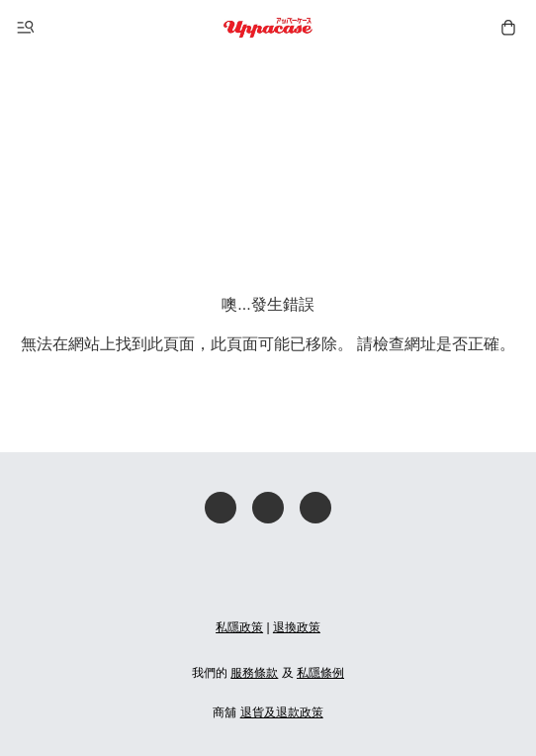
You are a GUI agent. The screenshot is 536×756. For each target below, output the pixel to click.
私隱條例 (320, 673)
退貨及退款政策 (282, 712)
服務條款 (254, 673)
